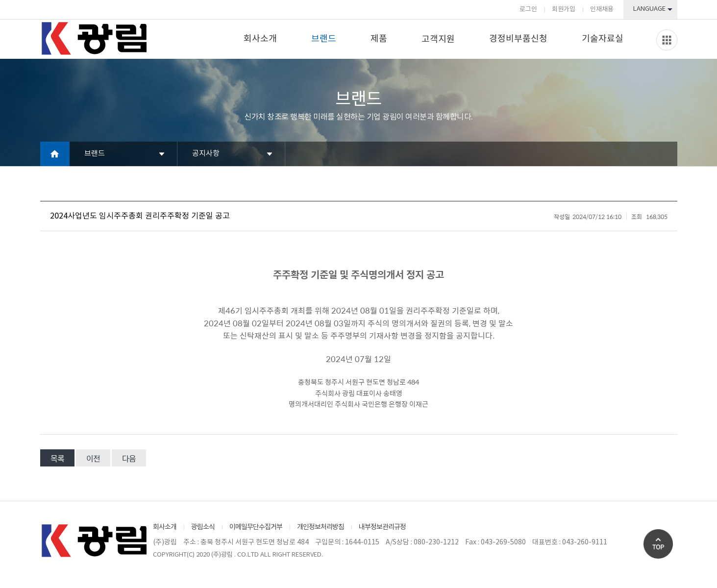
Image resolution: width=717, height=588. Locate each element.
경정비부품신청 (518, 39)
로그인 (528, 10)
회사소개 (260, 39)
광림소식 (203, 527)
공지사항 (206, 154)
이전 (93, 458)
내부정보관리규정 (382, 527)
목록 (57, 458)
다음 (129, 458)
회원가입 (564, 10)
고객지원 (438, 39)
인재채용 (602, 10)
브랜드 (324, 39)
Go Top (658, 544)
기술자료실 (603, 39)
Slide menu (667, 40)
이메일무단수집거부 (256, 527)
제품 (379, 39)
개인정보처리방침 (321, 527)
